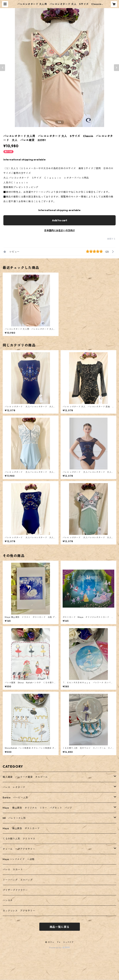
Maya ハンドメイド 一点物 (19, 859)
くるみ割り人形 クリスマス (19, 839)
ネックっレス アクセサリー (19, 911)
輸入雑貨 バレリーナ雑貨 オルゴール (26, 777)
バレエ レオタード (14, 787)
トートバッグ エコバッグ (18, 880)
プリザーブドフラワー (15, 890)
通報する (111, 239)
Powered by (59, 948)
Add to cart (60, 220)
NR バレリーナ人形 (14, 818)
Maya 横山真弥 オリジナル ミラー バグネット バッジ (37, 808)
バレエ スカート (13, 870)
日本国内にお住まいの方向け (60, 230)
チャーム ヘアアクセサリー (19, 849)
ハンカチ (8, 900)
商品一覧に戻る (60, 927)
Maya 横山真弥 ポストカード (21, 828)
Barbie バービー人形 (15, 797)
